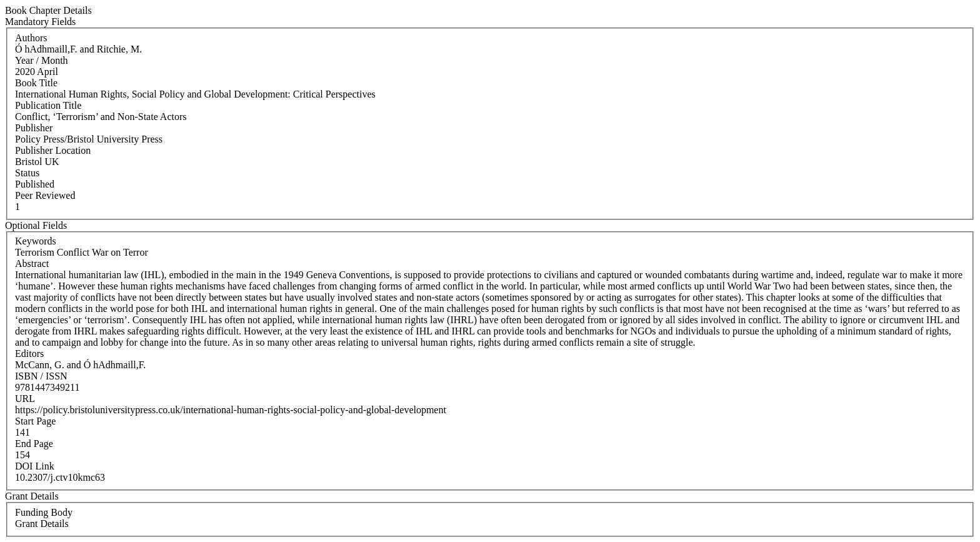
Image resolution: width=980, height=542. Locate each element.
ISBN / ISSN (41, 376)
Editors (29, 354)
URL (25, 399)
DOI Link (35, 466)
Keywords (36, 241)
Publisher (34, 128)
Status (27, 173)
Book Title (36, 83)
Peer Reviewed (45, 195)
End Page (34, 444)
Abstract (32, 263)
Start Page (35, 421)
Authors (31, 38)
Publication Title (48, 105)
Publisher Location (53, 150)
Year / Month (42, 60)
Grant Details (42, 524)
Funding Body (44, 512)
